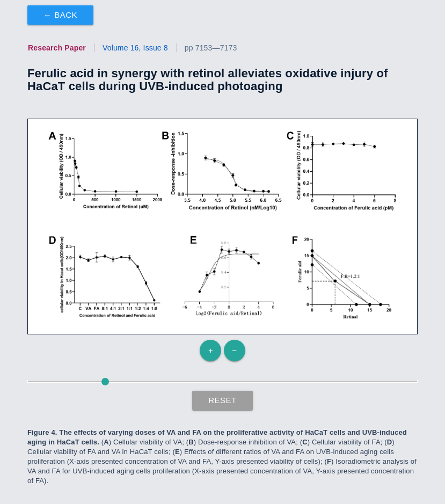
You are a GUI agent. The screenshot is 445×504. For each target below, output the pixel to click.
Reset (222, 400)
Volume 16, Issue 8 (135, 48)
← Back (60, 15)
